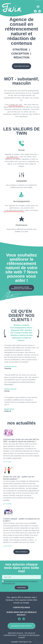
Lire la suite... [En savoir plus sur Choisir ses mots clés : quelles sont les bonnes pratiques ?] (8, 504)
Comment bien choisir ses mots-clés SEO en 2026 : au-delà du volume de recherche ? (21, 440)
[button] (38, 7)
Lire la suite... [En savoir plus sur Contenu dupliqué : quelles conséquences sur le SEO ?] (8, 546)
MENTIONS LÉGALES (16, 633)
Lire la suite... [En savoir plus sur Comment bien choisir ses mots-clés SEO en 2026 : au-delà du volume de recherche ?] (8, 462)
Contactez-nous (21, 608)
